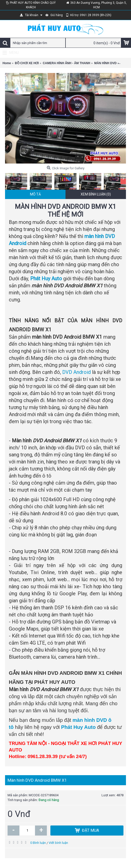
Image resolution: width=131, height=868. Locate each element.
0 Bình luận (38, 843)
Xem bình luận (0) (96, 194)
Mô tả (35, 194)
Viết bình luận (58, 843)
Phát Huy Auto (46, 279)
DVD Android (76, 372)
